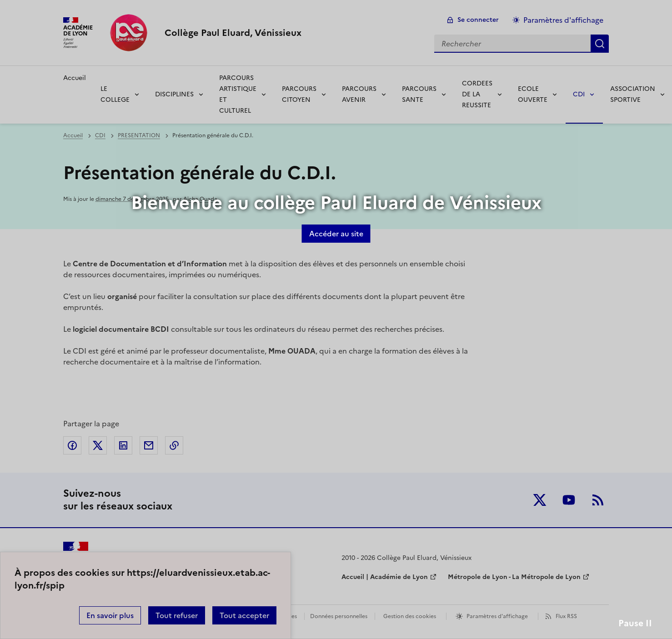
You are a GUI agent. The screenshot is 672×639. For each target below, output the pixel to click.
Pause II (635, 623)
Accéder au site (336, 234)
